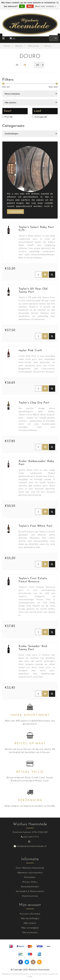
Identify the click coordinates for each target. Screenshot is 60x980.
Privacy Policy (30, 882)
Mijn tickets (30, 923)
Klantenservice (30, 896)
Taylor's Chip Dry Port (34, 403)
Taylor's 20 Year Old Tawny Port (33, 290)
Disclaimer (30, 877)
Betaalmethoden (30, 886)
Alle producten (30, 932)
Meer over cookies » (46, 6)
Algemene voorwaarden (30, 872)
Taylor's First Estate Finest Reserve (33, 580)
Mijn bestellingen (30, 918)
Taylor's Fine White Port (36, 526)
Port (9, 117)
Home (7, 46)
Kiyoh (30, 976)
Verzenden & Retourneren (30, 891)
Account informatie (30, 914)
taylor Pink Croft (30, 351)
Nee (30, 6)
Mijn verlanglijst (30, 928)
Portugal (41, 117)
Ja (22, 6)
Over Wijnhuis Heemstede (30, 868)
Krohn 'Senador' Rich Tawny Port (33, 648)
